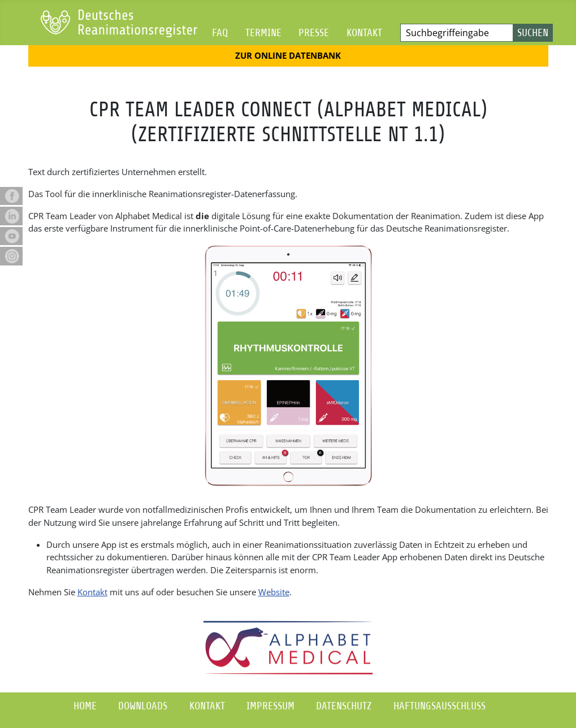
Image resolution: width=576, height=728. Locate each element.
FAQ (220, 32)
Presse (314, 32)
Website (274, 592)
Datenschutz (344, 706)
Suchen (533, 32)
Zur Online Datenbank (288, 55)
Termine (263, 32)
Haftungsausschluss (439, 706)
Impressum (270, 706)
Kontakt (364, 32)
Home (85, 706)
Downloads (143, 706)
